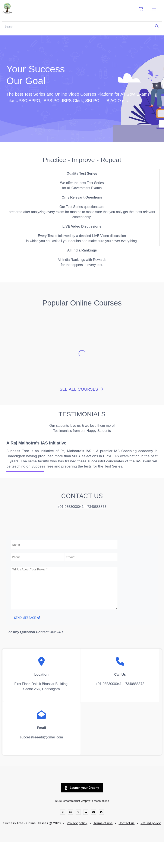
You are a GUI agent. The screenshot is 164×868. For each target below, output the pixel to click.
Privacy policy (77, 823)
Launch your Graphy (82, 788)
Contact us (127, 823)
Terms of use (103, 823)
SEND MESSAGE (27, 618)
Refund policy (151, 823)
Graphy (85, 801)
